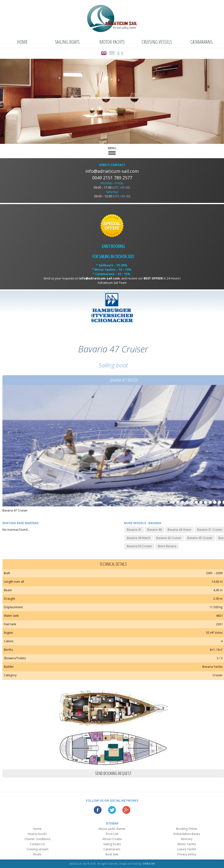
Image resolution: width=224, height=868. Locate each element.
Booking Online (187, 829)
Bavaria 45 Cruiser (200, 538)
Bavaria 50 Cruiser (139, 546)
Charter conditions (37, 839)
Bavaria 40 (155, 530)
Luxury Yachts (187, 849)
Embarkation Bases (187, 834)
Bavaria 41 (134, 530)
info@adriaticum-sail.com (112, 171)
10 (210, 502)
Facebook (98, 810)
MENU (112, 150)
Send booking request (113, 773)
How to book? (37, 834)
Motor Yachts (112, 42)
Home (22, 42)
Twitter (112, 810)
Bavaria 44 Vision (179, 530)
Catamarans (202, 42)
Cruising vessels (157, 42)
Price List (112, 834)
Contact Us (37, 844)
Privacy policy (187, 854)
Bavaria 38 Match (139, 538)
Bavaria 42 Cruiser (169, 538)
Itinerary (187, 839)
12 (219, 502)
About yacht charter (112, 829)
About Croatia (112, 839)
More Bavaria (167, 546)
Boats (37, 854)
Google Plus (126, 810)
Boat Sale (112, 854)
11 (215, 502)
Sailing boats (67, 42)
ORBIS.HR (149, 864)
